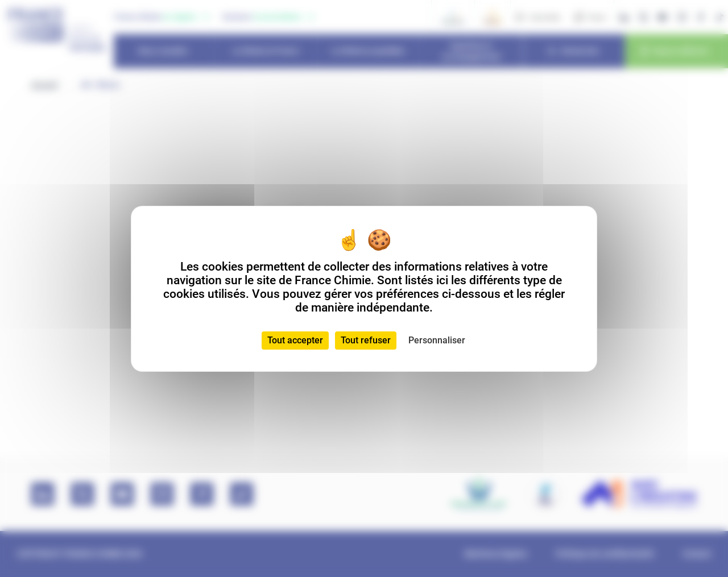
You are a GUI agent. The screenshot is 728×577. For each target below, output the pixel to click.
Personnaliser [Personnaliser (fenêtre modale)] (437, 340)
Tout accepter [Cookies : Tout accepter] (295, 340)
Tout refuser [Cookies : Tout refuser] (366, 340)
